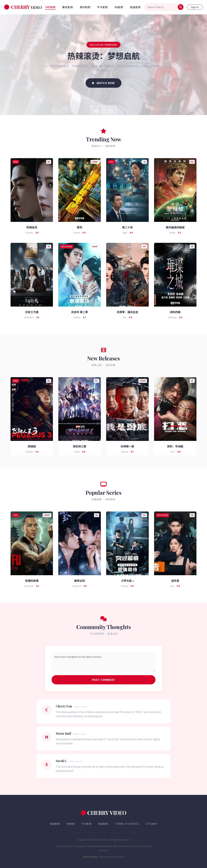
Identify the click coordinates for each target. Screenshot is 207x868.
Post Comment (104, 680)
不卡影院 (102, 7)
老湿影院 (103, 824)
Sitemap (151, 824)
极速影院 (135, 7)
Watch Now (103, 83)
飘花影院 (68, 7)
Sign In (195, 7)
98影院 (119, 7)
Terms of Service (127, 824)
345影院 (50, 7)
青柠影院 (85, 7)
